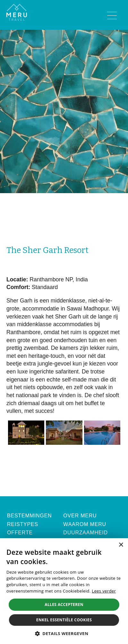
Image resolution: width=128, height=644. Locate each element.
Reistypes (23, 524)
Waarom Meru (85, 524)
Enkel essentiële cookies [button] (64, 620)
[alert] (64, 591)
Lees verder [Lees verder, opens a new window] (104, 591)
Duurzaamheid (85, 533)
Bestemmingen (29, 516)
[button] (64, 633)
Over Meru (80, 516)
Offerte (20, 533)
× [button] (121, 545)
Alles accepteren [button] (64, 605)
